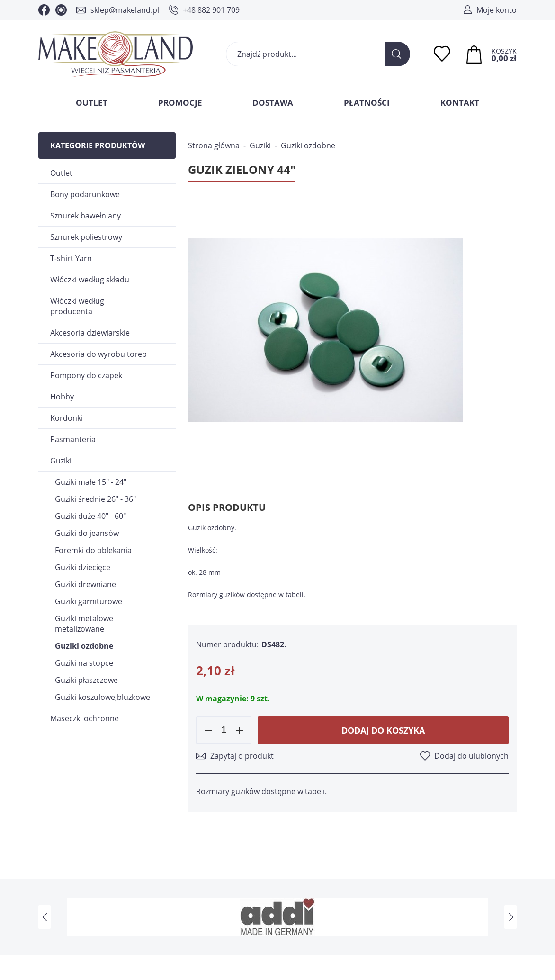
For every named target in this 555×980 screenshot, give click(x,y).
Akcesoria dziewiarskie (90, 333)
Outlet (92, 103)
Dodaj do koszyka (383, 730)
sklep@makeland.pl (125, 10)
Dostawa (273, 103)
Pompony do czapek (86, 375)
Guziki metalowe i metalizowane (86, 624)
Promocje (180, 103)
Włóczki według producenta (77, 306)
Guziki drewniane (85, 584)
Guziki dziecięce (83, 567)
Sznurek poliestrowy (86, 237)
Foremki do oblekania (93, 550)
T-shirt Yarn (71, 258)
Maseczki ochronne (85, 718)
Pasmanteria (73, 439)
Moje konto (497, 10)
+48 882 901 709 (211, 10)
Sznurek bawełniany (85, 216)
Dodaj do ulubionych (471, 756)
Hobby (62, 397)
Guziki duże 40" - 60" (90, 516)
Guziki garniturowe (89, 601)
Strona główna (214, 145)
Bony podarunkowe (85, 194)
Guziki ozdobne (84, 646)
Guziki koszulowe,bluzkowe (103, 697)
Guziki (61, 461)
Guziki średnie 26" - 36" (95, 499)
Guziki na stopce (84, 663)
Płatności (367, 103)
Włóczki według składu (90, 280)
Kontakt (460, 103)
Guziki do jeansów (87, 533)
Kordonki (67, 418)
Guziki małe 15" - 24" (91, 482)
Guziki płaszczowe (86, 680)
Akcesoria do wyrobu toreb (98, 354)
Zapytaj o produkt (242, 756)
